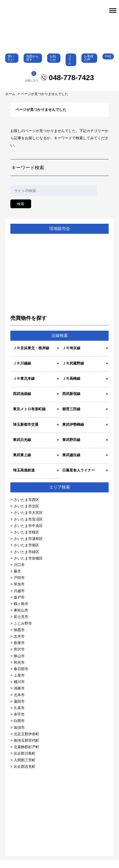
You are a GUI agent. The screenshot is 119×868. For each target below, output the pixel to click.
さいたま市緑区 (26, 560)
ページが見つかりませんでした (45, 102)
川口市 (19, 572)
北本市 (19, 703)
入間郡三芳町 (25, 768)
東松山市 (21, 618)
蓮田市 (19, 709)
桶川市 (19, 690)
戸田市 (19, 586)
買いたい (11, 66)
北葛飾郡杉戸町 (26, 755)
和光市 (19, 670)
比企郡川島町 (25, 761)
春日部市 (21, 677)
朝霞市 (19, 638)
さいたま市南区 (26, 553)
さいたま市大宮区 (28, 521)
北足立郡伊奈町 (26, 742)
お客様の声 (89, 66)
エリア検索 (60, 495)
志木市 (19, 644)
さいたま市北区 (26, 514)
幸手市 (19, 722)
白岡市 (19, 729)
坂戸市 (19, 605)
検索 (21, 212)
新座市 (19, 651)
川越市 (19, 599)
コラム (70, 67)
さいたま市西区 (26, 508)
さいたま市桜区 (26, 540)
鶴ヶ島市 (21, 612)
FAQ (108, 64)
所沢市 (19, 657)
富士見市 (21, 625)
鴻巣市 (19, 696)
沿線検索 (60, 343)
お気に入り (32, 85)
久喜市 (19, 716)
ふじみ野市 (23, 631)
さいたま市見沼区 (28, 527)
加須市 (19, 735)
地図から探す (32, 66)
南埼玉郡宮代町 (26, 748)
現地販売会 (60, 236)
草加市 (19, 592)
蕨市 (17, 579)
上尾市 (19, 683)
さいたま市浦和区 (28, 547)
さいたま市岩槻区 (28, 566)
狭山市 (19, 664)
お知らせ (53, 66)
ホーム (11, 102)
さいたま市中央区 (28, 533)
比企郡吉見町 (25, 774)
